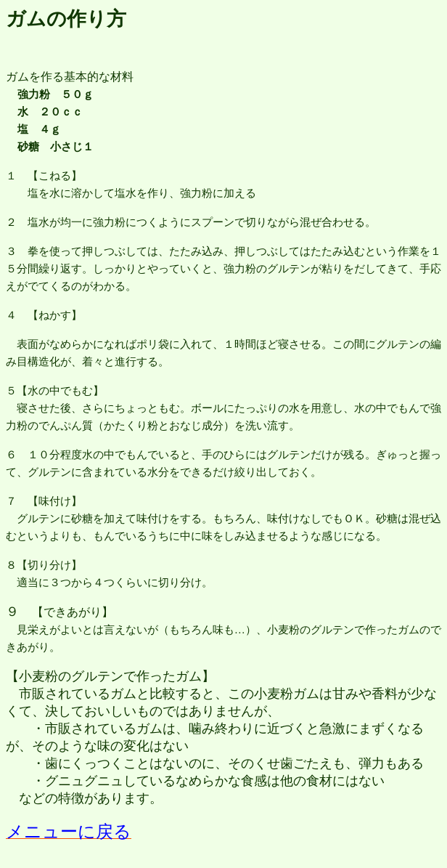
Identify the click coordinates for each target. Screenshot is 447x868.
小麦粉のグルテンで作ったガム (110, 676)
